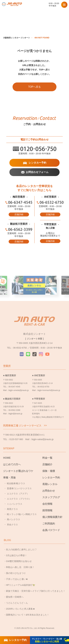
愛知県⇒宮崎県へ (15, 597)
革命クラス (12, 525)
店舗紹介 (47, 464)
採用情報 (47, 510)
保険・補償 (49, 471)
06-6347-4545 (19, 202)
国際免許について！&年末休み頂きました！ (28, 615)
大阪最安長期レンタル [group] (34, 290)
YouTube (47, 354)
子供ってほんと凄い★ (17, 579)
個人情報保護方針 (52, 517)
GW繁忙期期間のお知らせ (19, 561)
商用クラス (12, 509)
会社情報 (47, 504)
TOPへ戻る (35, 87)
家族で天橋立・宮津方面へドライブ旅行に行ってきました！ (36, 591)
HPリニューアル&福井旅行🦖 (21, 585)
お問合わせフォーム (37, 172)
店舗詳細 (19, 214)
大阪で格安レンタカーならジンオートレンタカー (12, 5)
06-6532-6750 (50, 202)
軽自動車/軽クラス (16, 483)
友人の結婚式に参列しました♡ (21, 549)
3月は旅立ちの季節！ (16, 555)
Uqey (22, 354)
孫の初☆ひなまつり (16, 573)
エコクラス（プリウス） (19, 499)
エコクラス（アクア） (18, 494)
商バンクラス (13, 519)
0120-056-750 (45, 5)
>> (45, 426)
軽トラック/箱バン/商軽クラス (22, 514)
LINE (28, 354)
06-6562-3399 (19, 229)
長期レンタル (50, 484)
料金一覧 (47, 458)
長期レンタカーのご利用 (47, 640)
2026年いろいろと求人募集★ (20, 609)
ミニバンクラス (15, 504)
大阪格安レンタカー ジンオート (17, 38)
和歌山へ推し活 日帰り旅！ (20, 567)
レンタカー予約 (37, 163)
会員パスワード (51, 530)
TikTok (34, 354)
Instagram (41, 354)
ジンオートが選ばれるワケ (18, 471)
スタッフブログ (51, 497)
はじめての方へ (12, 464)
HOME (7, 458)
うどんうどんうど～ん (17, 603)
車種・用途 (9, 478)
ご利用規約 (49, 524)
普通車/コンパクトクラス (19, 488)
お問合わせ (49, 491)
